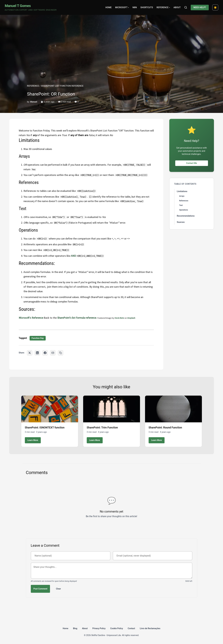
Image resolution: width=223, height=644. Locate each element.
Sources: (181, 222)
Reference (163, 7)
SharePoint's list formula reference (77, 318)
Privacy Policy (99, 628)
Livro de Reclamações (150, 628)
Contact (131, 628)
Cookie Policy (117, 628)
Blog (75, 628)
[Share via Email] (53, 353)
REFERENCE (33, 86)
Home (109, 7)
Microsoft (122, 7)
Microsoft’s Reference (31, 318)
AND (73, 256)
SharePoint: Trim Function (102, 427)
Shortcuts (147, 7)
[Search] (186, 7)
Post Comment (40, 589)
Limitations (182, 191)
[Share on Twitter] (30, 353)
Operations (184, 210)
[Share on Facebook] (45, 353)
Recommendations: (186, 216)
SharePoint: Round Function (165, 427)
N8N (135, 7)
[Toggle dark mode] (215, 7)
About (177, 7)
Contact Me (191, 163)
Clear (58, 589)
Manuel (34, 102)
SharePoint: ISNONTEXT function (45, 427)
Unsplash (131, 318)
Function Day (38, 338)
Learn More (33, 440)
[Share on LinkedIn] (37, 353)
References (184, 201)
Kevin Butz (119, 318)
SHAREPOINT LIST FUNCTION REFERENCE (62, 86)
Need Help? (200, 7)
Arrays (182, 196)
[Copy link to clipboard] (61, 353)
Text (181, 205)
